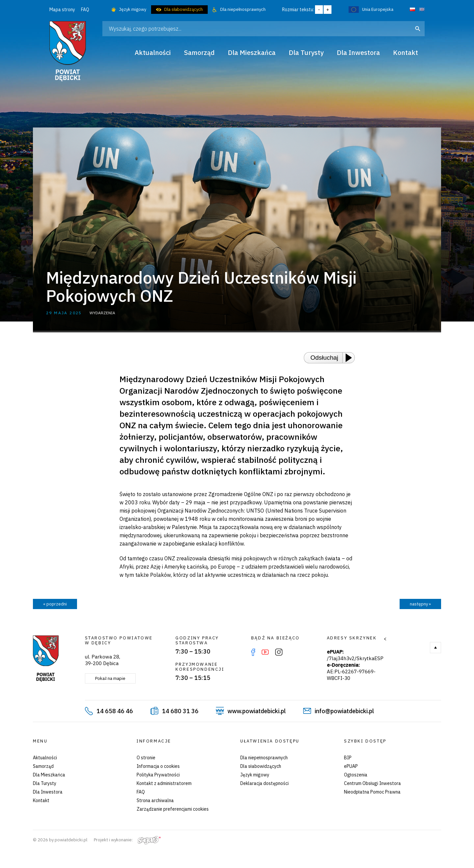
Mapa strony (62, 10)
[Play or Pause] (351, 358)
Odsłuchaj (324, 358)
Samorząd (43, 766)
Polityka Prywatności (158, 775)
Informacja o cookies (158, 766)
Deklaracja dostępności (264, 783)
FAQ (85, 10)
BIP (348, 758)
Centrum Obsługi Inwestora (372, 783)
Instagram (279, 652)
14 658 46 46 (115, 711)
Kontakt (41, 800)
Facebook (253, 652)
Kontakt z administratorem (164, 783)
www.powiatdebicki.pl (257, 711)
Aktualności (45, 758)
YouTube (265, 652)
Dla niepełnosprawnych (243, 9)
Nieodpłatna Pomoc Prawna (372, 792)
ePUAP (351, 766)
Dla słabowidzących (184, 9)
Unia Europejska (378, 9)
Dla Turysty (45, 783)
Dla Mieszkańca (49, 775)
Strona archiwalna (155, 800)
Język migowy (132, 9)
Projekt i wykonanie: (127, 840)
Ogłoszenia (356, 775)
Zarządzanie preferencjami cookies (173, 809)
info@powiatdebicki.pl (344, 711)
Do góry (435, 648)
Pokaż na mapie (110, 678)
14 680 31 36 (180, 711)
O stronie (146, 758)
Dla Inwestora (48, 792)
